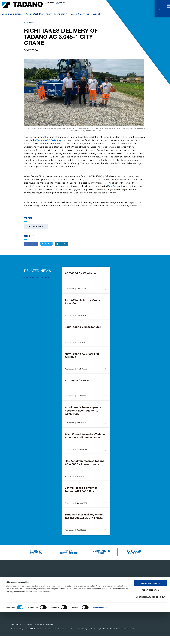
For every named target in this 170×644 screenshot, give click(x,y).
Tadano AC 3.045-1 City (49, 149)
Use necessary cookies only (150, 629)
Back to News (30, 31)
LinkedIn (63, 252)
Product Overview (36, 560)
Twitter (48, 252)
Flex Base (113, 195)
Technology (60, 14)
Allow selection (150, 622)
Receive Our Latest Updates (137, 588)
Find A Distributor (69, 560)
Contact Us (126, 603)
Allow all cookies (150, 615)
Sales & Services (80, 14)
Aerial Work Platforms (38, 14)
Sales (80, 601)
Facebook (32, 252)
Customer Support (134, 560)
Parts (80, 595)
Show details (98, 639)
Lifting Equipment (12, 14)
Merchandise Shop (102, 560)
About (97, 14)
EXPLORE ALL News (37, 286)
